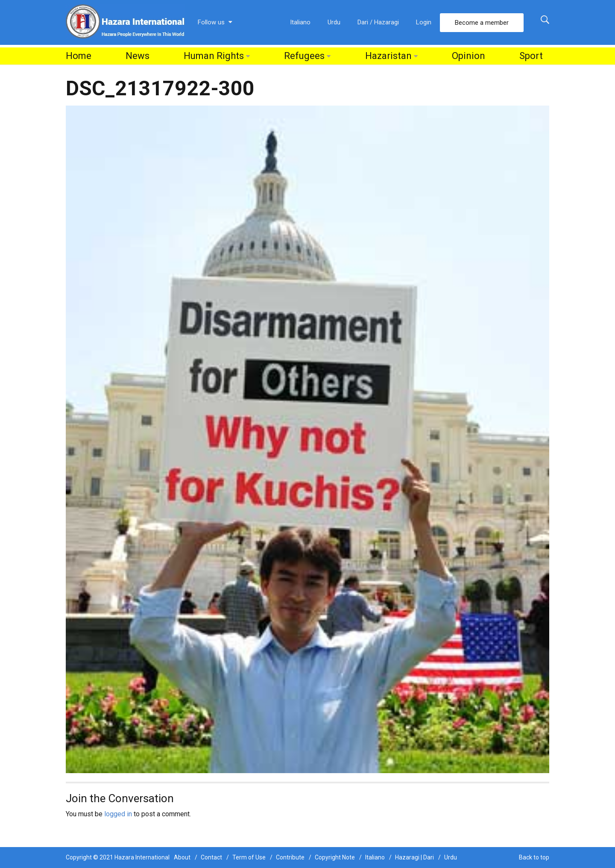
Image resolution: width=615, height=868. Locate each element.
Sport (531, 56)
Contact (211, 857)
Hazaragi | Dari (414, 857)
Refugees (304, 56)
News (138, 56)
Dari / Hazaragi (378, 22)
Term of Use (249, 857)
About (182, 857)
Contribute (290, 857)
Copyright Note (335, 857)
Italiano (300, 22)
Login (424, 22)
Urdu (334, 22)
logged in (118, 814)
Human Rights (214, 56)
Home (79, 56)
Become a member (482, 23)
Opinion (469, 56)
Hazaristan (388, 56)
